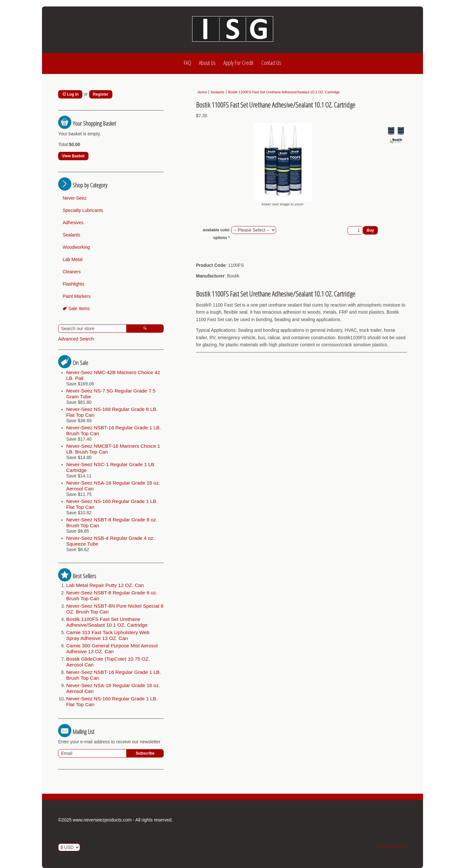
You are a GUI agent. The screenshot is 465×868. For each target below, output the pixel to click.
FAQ (187, 63)
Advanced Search (76, 339)
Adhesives (73, 223)
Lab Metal (72, 259)
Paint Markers (77, 296)
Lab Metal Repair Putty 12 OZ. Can (105, 585)
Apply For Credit (238, 63)
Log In (70, 94)
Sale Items (76, 309)
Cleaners (72, 272)
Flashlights (73, 284)
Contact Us (271, 63)
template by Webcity (391, 846)
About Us (207, 63)
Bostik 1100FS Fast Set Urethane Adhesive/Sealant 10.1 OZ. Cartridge (107, 622)
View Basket (73, 156)
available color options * (216, 234)
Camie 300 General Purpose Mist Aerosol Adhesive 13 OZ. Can (112, 648)
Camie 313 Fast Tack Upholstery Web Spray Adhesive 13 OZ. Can (108, 635)
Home (202, 92)
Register (101, 94)
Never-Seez (75, 198)
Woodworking (76, 247)
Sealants (71, 235)
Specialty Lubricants (83, 210)
